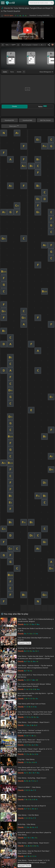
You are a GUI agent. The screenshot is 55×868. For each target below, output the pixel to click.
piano (12, 72)
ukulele (19, 72)
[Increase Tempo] (18, 45)
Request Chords (24, 643)
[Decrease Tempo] (3, 45)
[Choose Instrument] (24, 72)
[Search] (52, 3)
